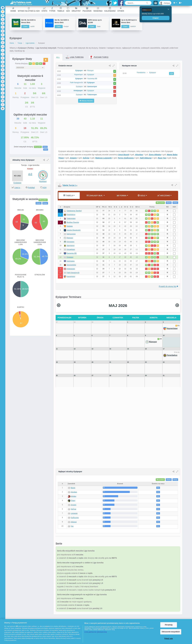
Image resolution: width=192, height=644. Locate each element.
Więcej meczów (86, 101)
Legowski (74, 513)
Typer (52, 10)
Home (13, 10)
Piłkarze (87, 10)
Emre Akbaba (155, 155)
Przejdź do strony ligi (168, 286)
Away (46, 150)
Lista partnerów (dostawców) (96, 632)
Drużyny (76, 10)
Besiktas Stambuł (73, 222)
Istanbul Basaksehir (74, 230)
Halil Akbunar (146, 158)
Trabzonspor (71, 218)
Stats (44, 10)
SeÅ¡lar (86, 158)
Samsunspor (71, 234)
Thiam (73, 501)
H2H (68, 10)
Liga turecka (30, 43)
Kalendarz (110, 10)
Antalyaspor (71, 269)
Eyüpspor (18, 183)
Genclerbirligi (71, 265)
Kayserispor (71, 277)
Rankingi (98, 10)
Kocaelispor (71, 249)
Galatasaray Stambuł (74, 211)
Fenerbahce (71, 215)
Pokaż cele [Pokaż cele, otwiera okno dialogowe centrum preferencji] (169, 639)
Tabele (61, 10)
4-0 (30, 174)
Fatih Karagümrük (73, 273)
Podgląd (31, 188)
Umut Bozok (124, 155)
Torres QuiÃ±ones (126, 158)
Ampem (73, 158)
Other (121, 10)
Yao (72, 526)
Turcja (20, 43)
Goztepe (70, 226)
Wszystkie (38, 147)
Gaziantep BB (72, 253)
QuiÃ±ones (75, 518)
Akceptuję (169, 625)
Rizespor (43, 181)
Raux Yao (162, 158)
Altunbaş (139, 155)
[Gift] (156, 3)
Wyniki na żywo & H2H (29, 10)
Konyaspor (70, 242)
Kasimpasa (71, 261)
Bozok (73, 488)
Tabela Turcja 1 (70, 185)
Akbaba (73, 496)
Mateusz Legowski (104, 158)
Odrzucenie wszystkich (171, 632)
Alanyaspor (71, 246)
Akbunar (74, 522)
